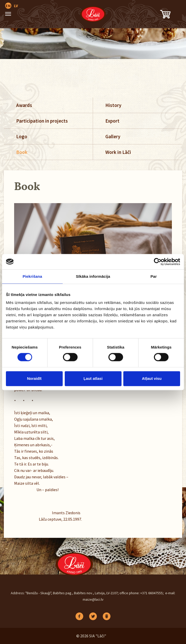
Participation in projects (42, 121)
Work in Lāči (118, 152)
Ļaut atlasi (93, 378)
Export (112, 121)
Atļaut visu (152, 378)
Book (22, 152)
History (113, 105)
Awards (24, 105)
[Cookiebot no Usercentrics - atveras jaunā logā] (158, 262)
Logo (22, 136)
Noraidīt (34, 378)
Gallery (113, 136)
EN (8, 6)
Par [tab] (154, 276)
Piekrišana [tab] (32, 276)
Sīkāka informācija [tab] (93, 276)
